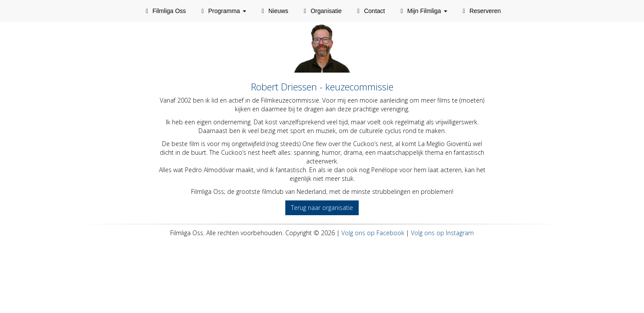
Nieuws (274, 11)
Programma (222, 11)
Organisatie (322, 11)
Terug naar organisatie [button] (322, 208)
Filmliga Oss (165, 11)
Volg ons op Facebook (373, 233)
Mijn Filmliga (422, 11)
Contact (370, 11)
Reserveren (481, 11)
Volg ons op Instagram (442, 233)
